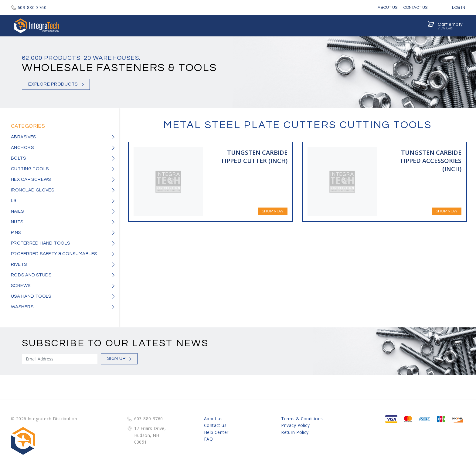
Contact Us (415, 8)
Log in (454, 8)
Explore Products (53, 84)
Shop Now (273, 211)
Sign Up (116, 358)
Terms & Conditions (302, 419)
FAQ (208, 439)
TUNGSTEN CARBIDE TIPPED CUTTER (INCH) (254, 157)
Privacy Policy (295, 425)
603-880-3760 (29, 7)
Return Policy (295, 432)
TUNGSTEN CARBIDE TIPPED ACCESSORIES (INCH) (431, 161)
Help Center (216, 432)
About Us (388, 8)
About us (213, 419)
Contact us (215, 425)
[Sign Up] (60, 359)
